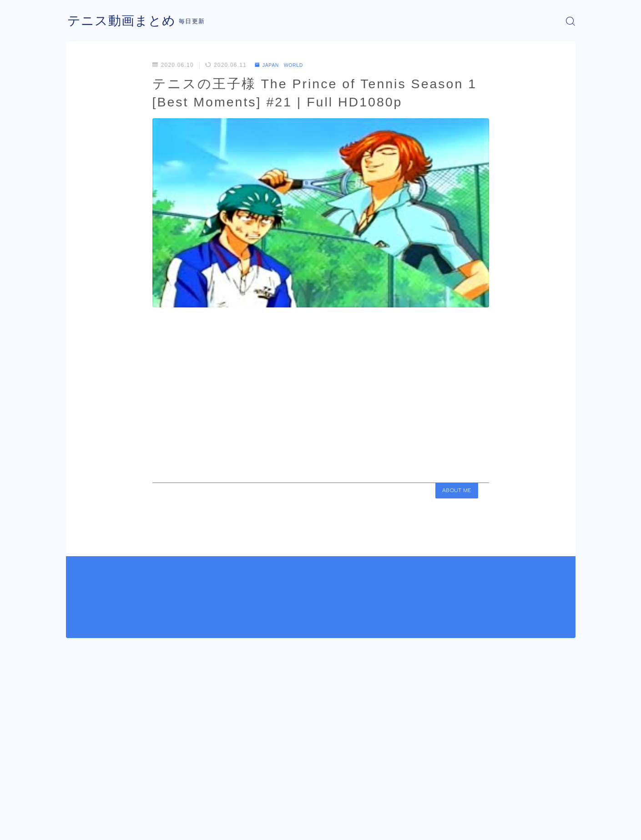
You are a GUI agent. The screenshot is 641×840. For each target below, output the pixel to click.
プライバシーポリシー (143, 826)
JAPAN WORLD (283, 65)
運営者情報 (81, 826)
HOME (76, 799)
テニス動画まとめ (125, 21)
